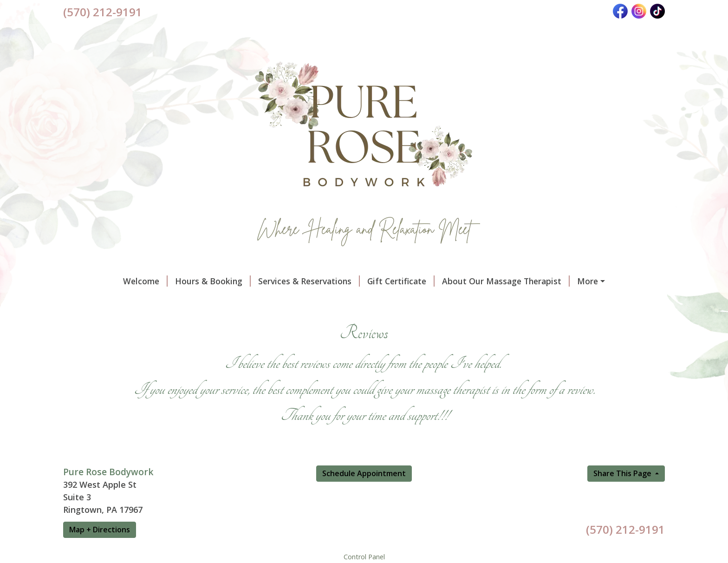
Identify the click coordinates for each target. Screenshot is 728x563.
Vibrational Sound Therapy (320, 301)
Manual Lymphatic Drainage (130, 321)
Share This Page (623, 513)
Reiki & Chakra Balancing (389, 321)
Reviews (151, 301)
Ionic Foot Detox (296, 321)
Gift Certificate (348, 281)
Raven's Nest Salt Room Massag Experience (474, 301)
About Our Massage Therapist (453, 281)
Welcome (93, 281)
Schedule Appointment (364, 513)
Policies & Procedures (572, 281)
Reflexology (224, 321)
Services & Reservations (257, 281)
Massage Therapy (218, 301)
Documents (97, 301)
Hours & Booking (160, 281)
